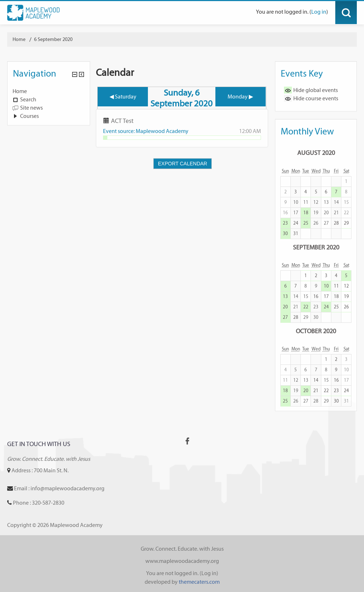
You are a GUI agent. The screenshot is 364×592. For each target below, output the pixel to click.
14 (316, 380)
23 (285, 223)
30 (285, 233)
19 (346, 296)
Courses (29, 116)
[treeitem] (49, 91)
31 (296, 233)
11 (336, 286)
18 (306, 213)
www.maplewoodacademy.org (182, 561)
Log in (319, 12)
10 (326, 286)
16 (316, 296)
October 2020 (316, 331)
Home (20, 91)
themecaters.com (199, 582)
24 (296, 223)
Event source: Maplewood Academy (146, 131)
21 (316, 391)
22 (306, 307)
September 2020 (316, 247)
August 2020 (316, 153)
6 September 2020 (53, 39)
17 (326, 296)
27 (285, 317)
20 (285, 307)
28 (336, 223)
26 (346, 307)
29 (346, 223)
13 (285, 296)
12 (346, 286)
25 (306, 223)
